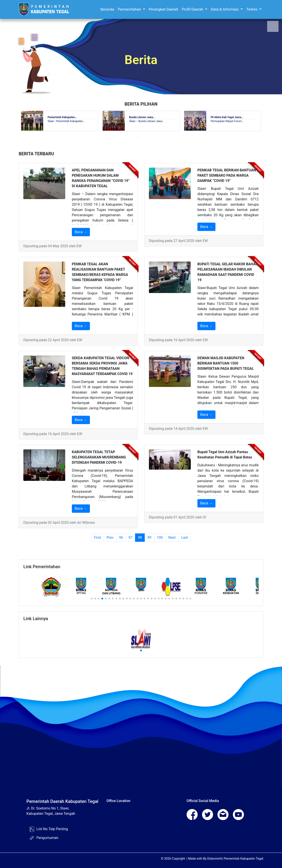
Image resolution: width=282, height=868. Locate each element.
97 (130, 537)
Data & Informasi (225, 9)
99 (149, 537)
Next (267, 121)
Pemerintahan (130, 9)
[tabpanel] (59, 121)
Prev (110, 537)
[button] (92, 599)
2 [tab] (144, 137)
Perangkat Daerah (163, 9)
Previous (15, 121)
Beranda (107, 9)
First (98, 537)
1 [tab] (138, 137)
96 (121, 537)
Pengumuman (47, 838)
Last (185, 537)
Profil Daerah (193, 9)
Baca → (81, 232)
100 (160, 537)
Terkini (252, 9)
